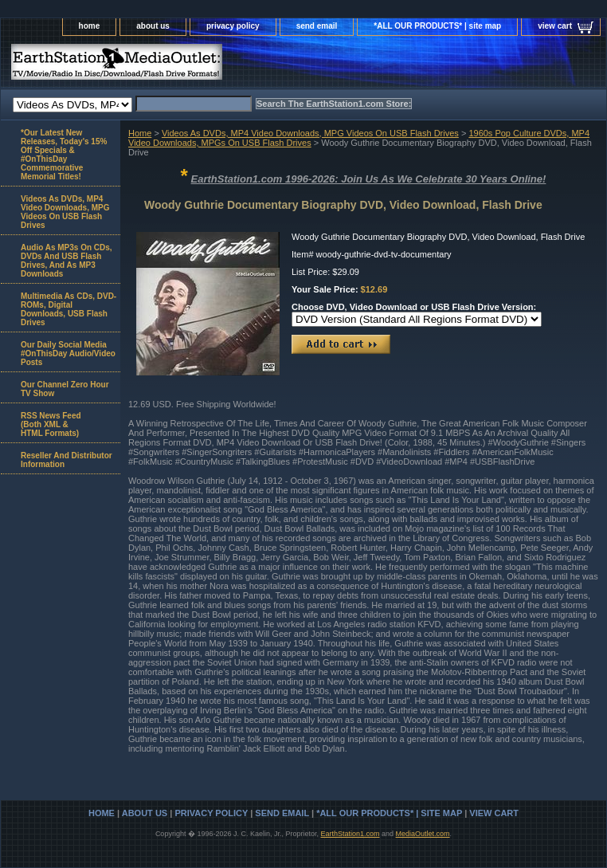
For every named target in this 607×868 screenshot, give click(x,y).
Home (140, 133)
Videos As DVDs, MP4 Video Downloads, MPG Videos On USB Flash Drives (310, 133)
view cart (555, 26)
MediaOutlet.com (423, 834)
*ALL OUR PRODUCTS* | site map (437, 26)
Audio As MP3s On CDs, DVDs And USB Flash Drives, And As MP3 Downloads (67, 261)
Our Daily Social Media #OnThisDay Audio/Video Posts (68, 353)
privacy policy (233, 26)
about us (153, 26)
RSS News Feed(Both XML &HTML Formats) (51, 424)
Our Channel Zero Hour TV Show (65, 389)
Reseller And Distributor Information (67, 460)
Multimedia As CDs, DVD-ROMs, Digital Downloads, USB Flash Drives (69, 309)
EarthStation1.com (350, 834)
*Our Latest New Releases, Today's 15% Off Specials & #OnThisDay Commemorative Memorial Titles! (64, 155)
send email (317, 26)
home (90, 26)
